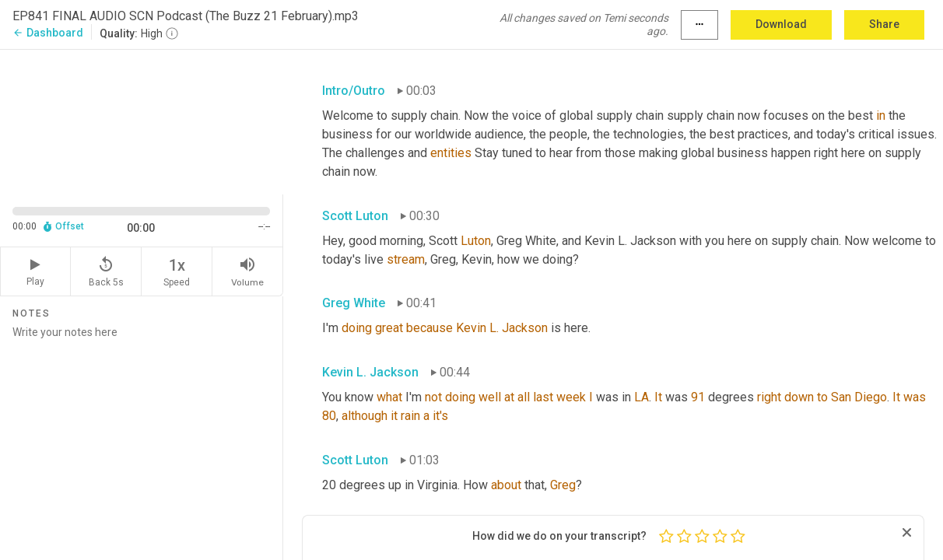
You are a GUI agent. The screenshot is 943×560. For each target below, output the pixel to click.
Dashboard (48, 33)
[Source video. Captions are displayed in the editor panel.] (142, 121)
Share (884, 24)
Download (781, 24)
